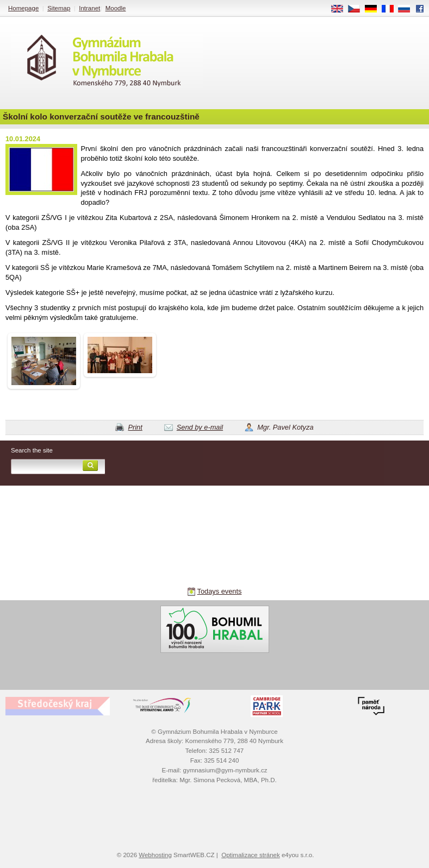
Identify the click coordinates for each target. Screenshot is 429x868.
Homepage (23, 8)
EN (341, 9)
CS (358, 9)
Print (135, 427)
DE (375, 9)
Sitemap (59, 8)
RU (408, 9)
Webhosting (155, 855)
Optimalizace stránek (251, 855)
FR (391, 9)
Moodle (116, 8)
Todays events (220, 591)
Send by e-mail (200, 427)
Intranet (89, 8)
